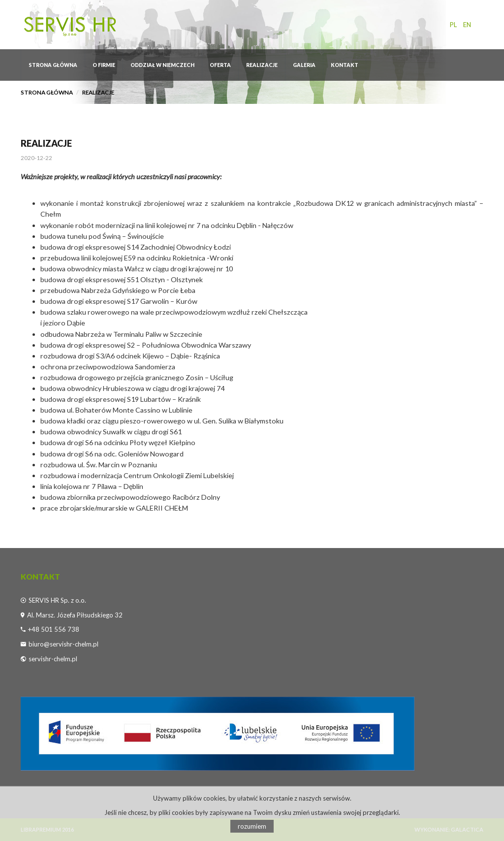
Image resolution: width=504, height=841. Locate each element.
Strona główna (53, 65)
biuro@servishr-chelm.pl (63, 644)
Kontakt (345, 65)
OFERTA (220, 65)
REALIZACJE (262, 65)
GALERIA (304, 65)
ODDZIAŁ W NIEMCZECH (162, 65)
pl (453, 25)
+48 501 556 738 (54, 629)
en (467, 25)
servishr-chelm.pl (53, 659)
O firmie (104, 65)
